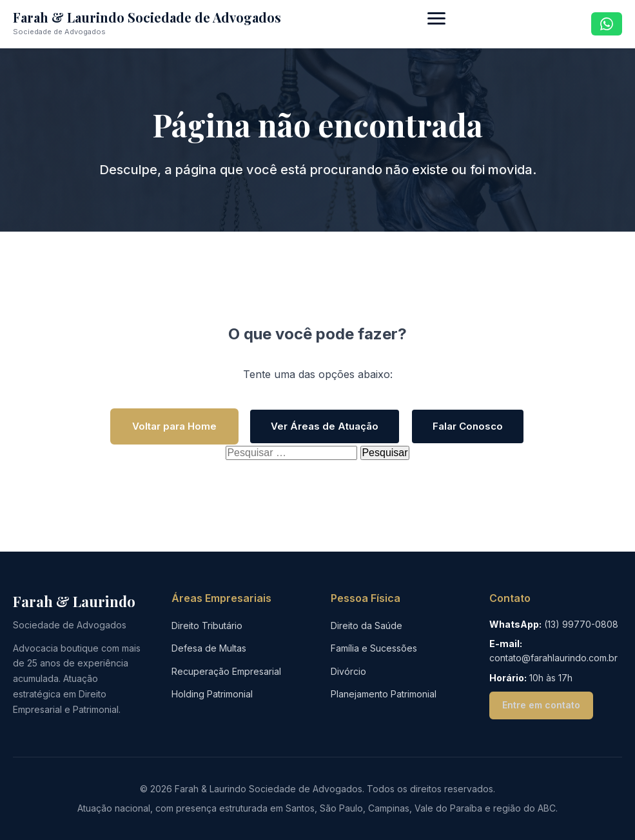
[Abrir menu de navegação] (436, 24)
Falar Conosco (468, 426)
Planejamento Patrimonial (384, 694)
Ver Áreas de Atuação (325, 426)
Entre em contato (541, 705)
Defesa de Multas (209, 648)
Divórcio (348, 671)
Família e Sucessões (374, 648)
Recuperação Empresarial (226, 671)
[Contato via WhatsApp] (607, 24)
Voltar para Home (174, 426)
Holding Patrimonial (212, 694)
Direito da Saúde (366, 625)
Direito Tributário (207, 625)
